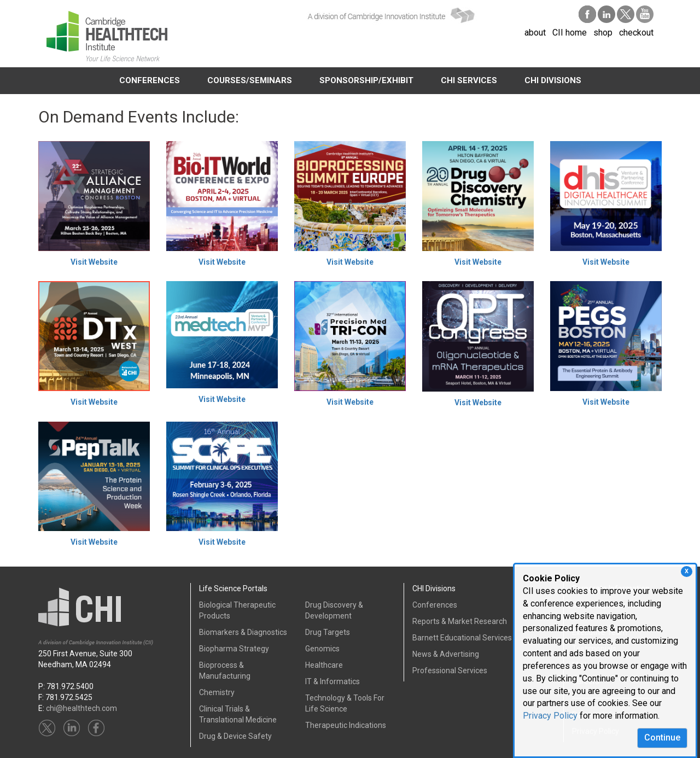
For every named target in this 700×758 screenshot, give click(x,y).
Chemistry (217, 692)
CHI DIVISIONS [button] (553, 80)
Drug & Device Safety (235, 736)
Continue (662, 737)
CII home (570, 33)
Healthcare (324, 665)
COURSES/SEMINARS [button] (250, 80)
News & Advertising (446, 654)
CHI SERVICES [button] (469, 80)
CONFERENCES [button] (150, 80)
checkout (636, 33)
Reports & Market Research (460, 621)
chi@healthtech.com (81, 708)
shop (603, 33)
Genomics (322, 649)
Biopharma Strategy (234, 649)
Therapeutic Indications (346, 725)
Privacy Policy (550, 716)
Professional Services (450, 670)
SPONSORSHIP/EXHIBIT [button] (366, 80)
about (535, 33)
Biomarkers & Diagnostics (243, 632)
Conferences (435, 605)
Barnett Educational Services (462, 638)
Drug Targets (328, 632)
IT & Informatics (332, 681)
